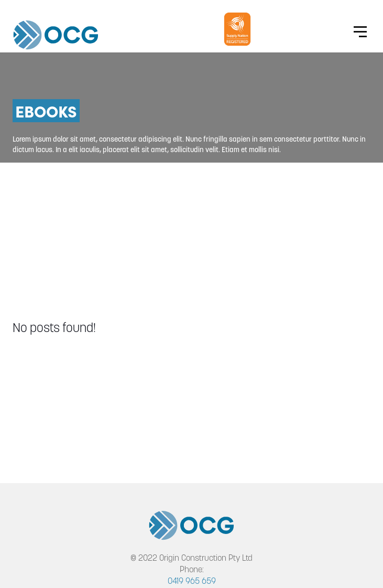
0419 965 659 (192, 582)
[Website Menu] (360, 31)
